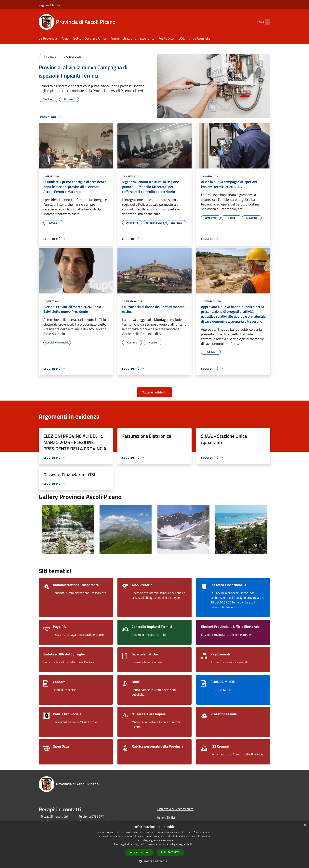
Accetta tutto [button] (139, 853)
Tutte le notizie (154, 392)
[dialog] (154, 844)
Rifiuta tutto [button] (170, 852)
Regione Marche (49, 5)
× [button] (305, 825)
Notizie (51, 57)
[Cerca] (266, 22)
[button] (154, 861)
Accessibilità (166, 818)
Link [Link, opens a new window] (192, 844)
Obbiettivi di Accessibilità (175, 809)
